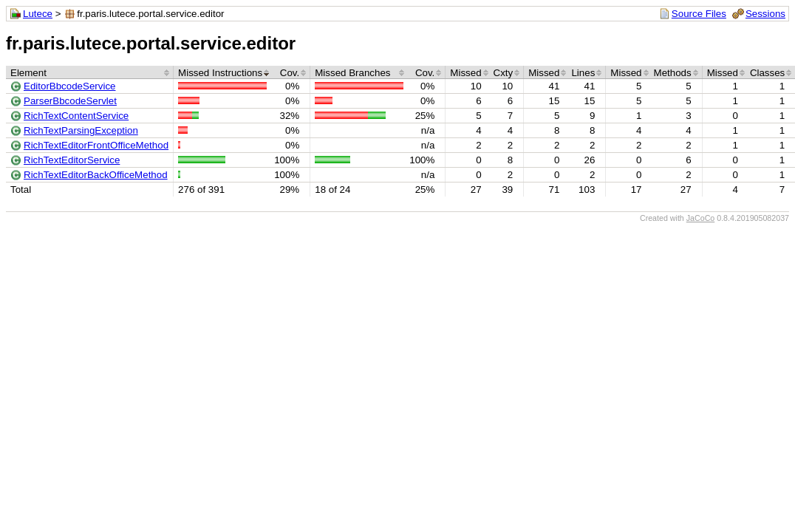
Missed (465, 73)
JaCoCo (701, 218)
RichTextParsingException (81, 130)
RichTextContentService (76, 116)
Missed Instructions (220, 73)
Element (28, 73)
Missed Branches (352, 73)
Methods (673, 73)
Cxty (504, 73)
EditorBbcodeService (69, 86)
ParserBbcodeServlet (70, 101)
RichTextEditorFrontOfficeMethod (96, 145)
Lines (583, 73)
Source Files (699, 14)
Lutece (38, 14)
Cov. (290, 73)
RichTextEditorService (72, 160)
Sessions (765, 14)
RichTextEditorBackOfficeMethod (96, 175)
